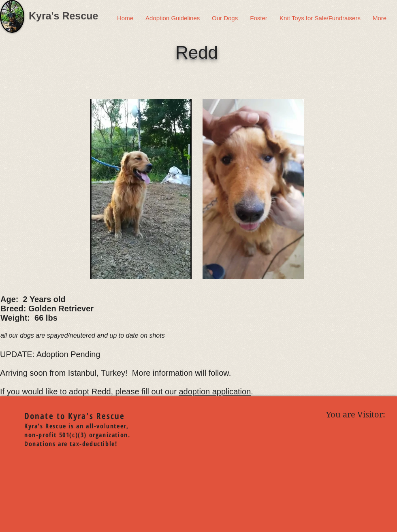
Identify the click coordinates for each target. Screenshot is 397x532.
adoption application (215, 392)
